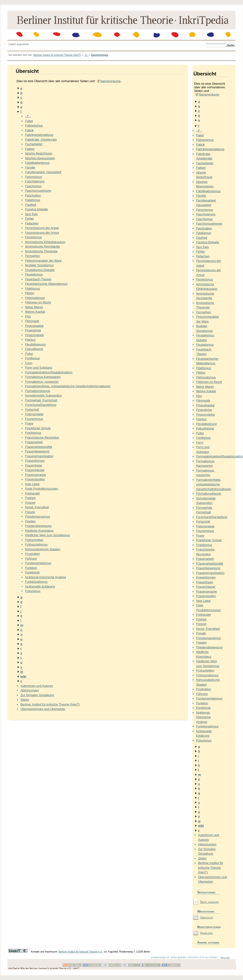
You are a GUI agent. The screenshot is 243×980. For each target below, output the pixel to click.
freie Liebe (32, 484)
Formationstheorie (38, 391)
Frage (29, 423)
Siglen (25, 700)
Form (29, 363)
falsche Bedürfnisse (39, 153)
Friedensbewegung (38, 526)
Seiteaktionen (206, 892)
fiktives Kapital (35, 312)
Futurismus (33, 591)
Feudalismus (34, 274)
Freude (30, 512)
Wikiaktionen (206, 911)
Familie (30, 167)
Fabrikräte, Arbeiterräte (41, 140)
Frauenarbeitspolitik (39, 447)
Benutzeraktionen (209, 927)
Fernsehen (32, 256)
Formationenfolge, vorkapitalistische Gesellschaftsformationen (68, 386)
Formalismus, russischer (42, 382)
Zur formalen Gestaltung (37, 695)
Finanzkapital (34, 326)
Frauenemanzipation (39, 456)
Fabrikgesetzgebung (39, 135)
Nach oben (225, 957)
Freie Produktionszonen (41, 489)
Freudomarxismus (37, 516)
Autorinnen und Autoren (37, 686)
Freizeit (30, 503)
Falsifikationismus (37, 163)
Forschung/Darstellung (41, 405)
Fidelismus (32, 289)
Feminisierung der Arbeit (42, 228)
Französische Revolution (42, 437)
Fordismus (32, 358)
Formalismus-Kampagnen (43, 377)
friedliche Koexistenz (39, 531)
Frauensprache (35, 475)
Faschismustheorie (38, 191)
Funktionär (32, 572)
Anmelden (206, 933)
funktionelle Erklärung (40, 586)
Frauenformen (35, 461)
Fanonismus (34, 177)
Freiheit (30, 498)
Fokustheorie (34, 349)
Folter (29, 354)
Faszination (33, 195)
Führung (31, 559)
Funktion (31, 568)
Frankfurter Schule (38, 428)
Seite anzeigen (209, 902)
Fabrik (29, 130)
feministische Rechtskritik (42, 246)
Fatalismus (33, 200)
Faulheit (31, 205)
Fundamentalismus (38, 563)
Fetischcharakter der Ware (43, 261)
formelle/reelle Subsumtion (43, 395)
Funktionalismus (36, 582)
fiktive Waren (34, 307)
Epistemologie (100, 55)
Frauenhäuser (35, 470)
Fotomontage (34, 414)
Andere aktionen (208, 942)
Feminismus (33, 237)
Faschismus (33, 186)
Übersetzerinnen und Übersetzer (43, 709)
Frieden (30, 521)
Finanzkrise (33, 330)
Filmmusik (32, 321)
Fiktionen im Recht (38, 302)
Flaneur (30, 340)
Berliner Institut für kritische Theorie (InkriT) (57, 55)
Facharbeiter (34, 144)
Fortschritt (32, 410)
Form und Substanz (39, 368)
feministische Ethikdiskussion (45, 242)
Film (28, 316)
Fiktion (30, 293)
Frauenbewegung (37, 451)
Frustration (32, 554)
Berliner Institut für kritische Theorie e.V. (80, 952)
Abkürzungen (30, 690)
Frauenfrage (34, 465)
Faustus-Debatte (37, 209)
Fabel (29, 121)
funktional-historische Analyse (45, 577)
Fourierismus (34, 419)
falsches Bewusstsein (40, 158)
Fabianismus (34, 125)
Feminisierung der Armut (42, 233)
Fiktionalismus (35, 298)
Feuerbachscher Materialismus (46, 284)
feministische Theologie (41, 251)
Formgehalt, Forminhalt (41, 400)
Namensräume (110, 81)
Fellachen (32, 223)
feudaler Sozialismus (39, 265)
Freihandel (32, 493)
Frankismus (33, 433)
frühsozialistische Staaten (43, 549)
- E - (86, 55)
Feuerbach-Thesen (38, 279)
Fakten (30, 149)
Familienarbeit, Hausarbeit (43, 172)
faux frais (31, 214)
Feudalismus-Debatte (40, 270)
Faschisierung (35, 181)
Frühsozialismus (36, 544)
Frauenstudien (35, 479)
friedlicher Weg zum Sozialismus (48, 535)
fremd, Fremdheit (37, 507)
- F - (28, 116)
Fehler (29, 219)
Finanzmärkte (34, 335)
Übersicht (207, 917)
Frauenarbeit (34, 442)
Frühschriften (34, 540)
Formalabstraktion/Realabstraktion (49, 372)
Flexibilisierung (35, 344)
